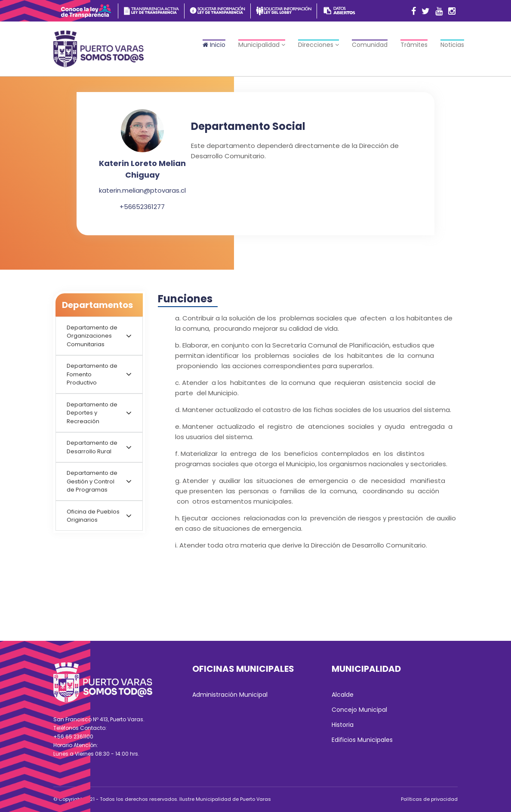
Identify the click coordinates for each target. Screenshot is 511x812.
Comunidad (370, 45)
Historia (343, 725)
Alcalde (343, 695)
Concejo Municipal (359, 710)
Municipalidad (262, 45)
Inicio (214, 45)
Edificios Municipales (362, 740)
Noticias (452, 45)
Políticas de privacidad (429, 799)
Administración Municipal (230, 695)
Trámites (414, 45)
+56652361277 (142, 207)
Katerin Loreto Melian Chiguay (142, 169)
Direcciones (319, 45)
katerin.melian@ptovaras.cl (142, 190)
